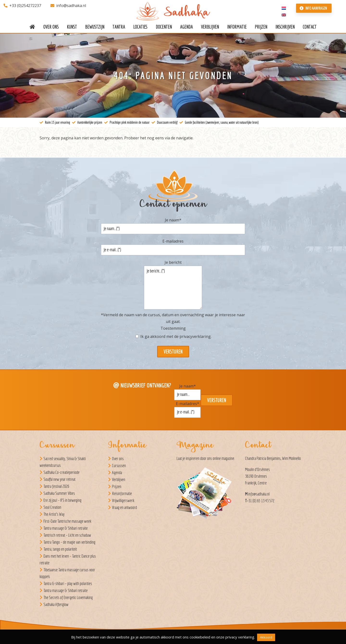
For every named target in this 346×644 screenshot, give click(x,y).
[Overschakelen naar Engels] (284, 14)
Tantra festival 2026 (56, 486)
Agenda (117, 473)
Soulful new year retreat (59, 479)
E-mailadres (173, 241)
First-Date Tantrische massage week (67, 521)
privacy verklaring (240, 637)
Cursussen (119, 466)
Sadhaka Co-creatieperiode (62, 472)
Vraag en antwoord (124, 507)
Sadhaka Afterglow (56, 604)
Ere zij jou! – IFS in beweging (62, 500)
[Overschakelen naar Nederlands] (284, 8)
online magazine (223, 458)
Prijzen (117, 486)
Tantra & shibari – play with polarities (68, 583)
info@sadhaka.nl (68, 6)
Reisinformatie (122, 493)
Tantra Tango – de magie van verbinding (69, 542)
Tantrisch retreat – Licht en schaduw (67, 535)
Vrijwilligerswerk (123, 500)
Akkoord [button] (266, 637)
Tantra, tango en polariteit (60, 549)
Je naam (173, 220)
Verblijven (119, 480)
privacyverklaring (195, 336)
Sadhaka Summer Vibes (59, 493)
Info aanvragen (313, 8)
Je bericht (173, 262)
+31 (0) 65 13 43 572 (261, 501)
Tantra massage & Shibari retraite (66, 528)
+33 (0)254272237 (22, 6)
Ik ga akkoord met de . (176, 336)
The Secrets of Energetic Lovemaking (68, 597)
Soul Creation (52, 507)
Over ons (118, 459)
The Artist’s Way (54, 514)
